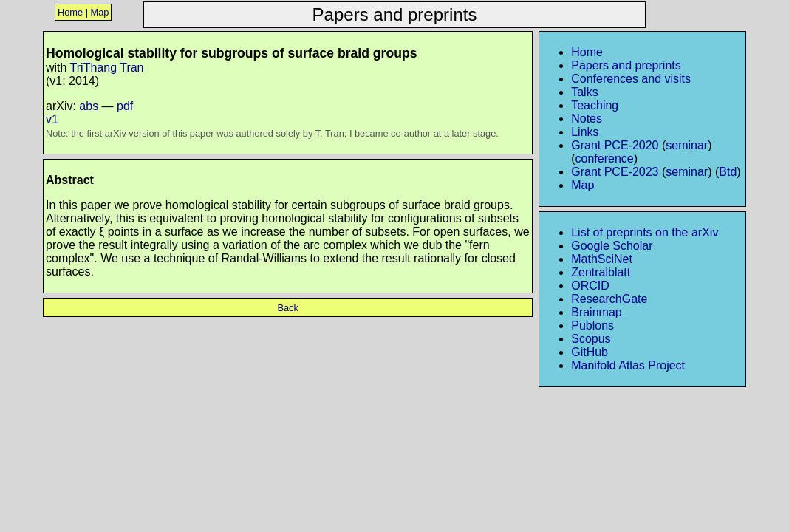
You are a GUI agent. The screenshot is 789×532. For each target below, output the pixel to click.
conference (605, 158)
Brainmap (596, 312)
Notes (587, 119)
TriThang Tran (107, 68)
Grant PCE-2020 (615, 145)
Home (70, 12)
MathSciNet (602, 259)
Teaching (595, 105)
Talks (584, 92)
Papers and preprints (626, 65)
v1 (52, 119)
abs (89, 106)
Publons (592, 325)
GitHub (590, 352)
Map (100, 12)
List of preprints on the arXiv (645, 232)
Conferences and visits (631, 79)
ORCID (590, 286)
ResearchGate (609, 299)
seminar (687, 145)
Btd (728, 172)
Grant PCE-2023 (615, 172)
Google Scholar (612, 246)
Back (287, 308)
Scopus (591, 339)
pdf (125, 106)
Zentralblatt (601, 272)
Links (585, 132)
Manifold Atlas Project (628, 365)
